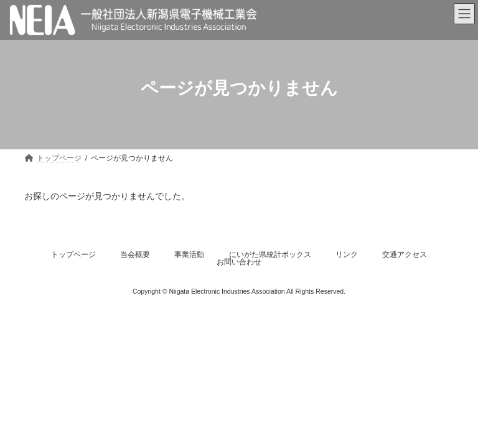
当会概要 (135, 254)
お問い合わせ (239, 262)
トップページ (73, 254)
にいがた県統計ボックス (270, 254)
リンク (347, 254)
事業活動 (189, 254)
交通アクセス (405, 254)
